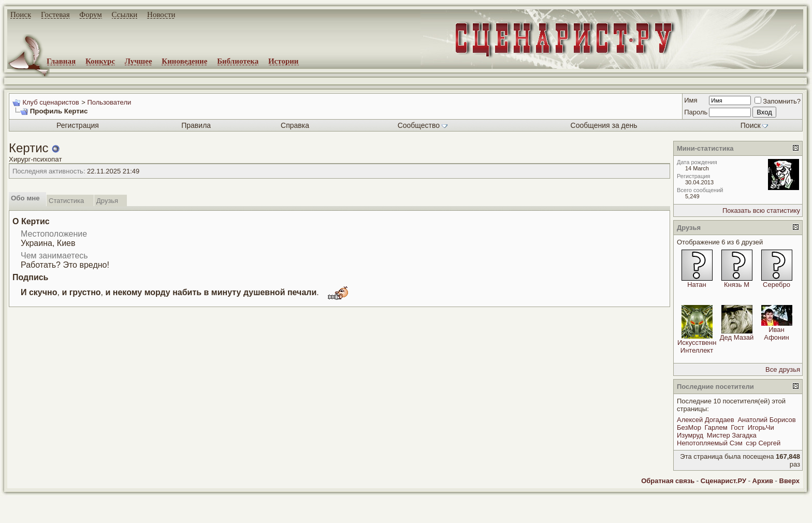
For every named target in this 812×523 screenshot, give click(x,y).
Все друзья (783, 369)
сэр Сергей (763, 443)
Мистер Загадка (732, 435)
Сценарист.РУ (723, 481)
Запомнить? (778, 101)
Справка (295, 125)
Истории (284, 61)
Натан (697, 285)
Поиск (21, 14)
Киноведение (184, 61)
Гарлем (716, 427)
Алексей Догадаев (706, 420)
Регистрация (78, 125)
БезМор (689, 427)
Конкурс (100, 61)
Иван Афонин (776, 333)
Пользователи (109, 102)
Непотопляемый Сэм (710, 443)
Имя (691, 100)
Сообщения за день (604, 125)
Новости (161, 14)
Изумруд (690, 435)
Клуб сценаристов (50, 102)
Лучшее (139, 61)
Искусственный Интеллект (701, 346)
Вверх (789, 481)
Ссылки (125, 14)
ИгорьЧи (761, 427)
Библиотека (238, 61)
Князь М (737, 285)
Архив (763, 481)
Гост (737, 427)
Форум (90, 14)
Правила (196, 125)
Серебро (777, 285)
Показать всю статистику (761, 210)
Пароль (696, 112)
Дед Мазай (737, 337)
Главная (61, 61)
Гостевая (55, 14)
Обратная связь (668, 481)
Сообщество (423, 125)
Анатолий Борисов (766, 420)
